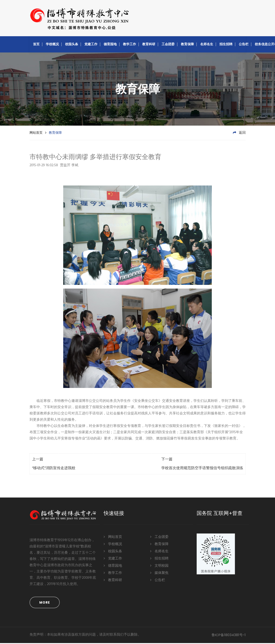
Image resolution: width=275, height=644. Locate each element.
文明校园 (159, 566)
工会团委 (168, 45)
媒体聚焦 (159, 574)
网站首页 (36, 133)
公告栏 (244, 45)
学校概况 (52, 45)
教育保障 (187, 45)
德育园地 (110, 45)
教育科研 (149, 45)
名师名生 (207, 45)
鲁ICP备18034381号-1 (229, 636)
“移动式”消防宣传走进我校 (54, 469)
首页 (36, 45)
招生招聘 (226, 45)
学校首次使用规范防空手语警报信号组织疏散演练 (202, 469)
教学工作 (129, 45)
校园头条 (72, 45)
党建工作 (91, 45)
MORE (45, 603)
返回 (239, 134)
